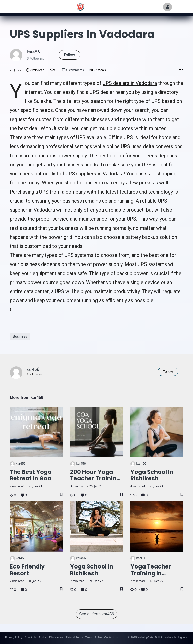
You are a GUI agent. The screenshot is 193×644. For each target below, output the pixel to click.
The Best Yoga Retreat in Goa (31, 475)
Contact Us (111, 637)
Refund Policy (74, 637)
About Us (30, 637)
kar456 (33, 52)
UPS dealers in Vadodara (130, 83)
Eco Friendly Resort (27, 570)
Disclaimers (56, 637)
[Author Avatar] (167, 7)
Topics (43, 637)
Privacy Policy (14, 637)
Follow (69, 55)
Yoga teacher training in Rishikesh (151, 573)
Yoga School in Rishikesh (92, 570)
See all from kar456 (97, 614)
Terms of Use (94, 637)
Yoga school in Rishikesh (152, 475)
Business (20, 336)
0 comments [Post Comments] (73, 70)
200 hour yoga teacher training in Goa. (95, 479)
